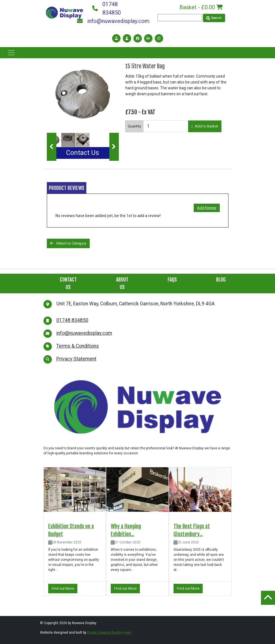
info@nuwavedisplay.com (113, 21)
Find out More (63, 588)
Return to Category (68, 243)
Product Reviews (67, 188)
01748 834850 (107, 8)
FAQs (172, 280)
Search (214, 18)
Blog (221, 280)
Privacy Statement (76, 359)
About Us (122, 283)
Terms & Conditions (78, 346)
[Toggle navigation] (11, 53)
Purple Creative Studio (104, 633)
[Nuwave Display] (64, 12)
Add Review (207, 208)
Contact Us (83, 153)
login (127, 633)
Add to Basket (205, 126)
